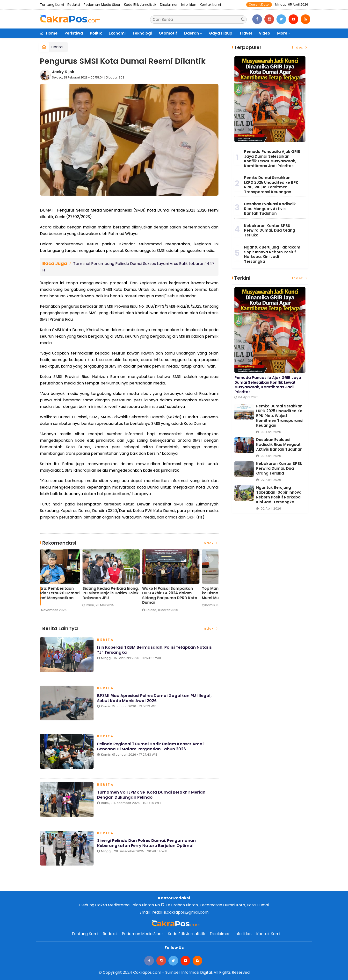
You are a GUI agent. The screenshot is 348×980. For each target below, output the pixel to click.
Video (265, 33)
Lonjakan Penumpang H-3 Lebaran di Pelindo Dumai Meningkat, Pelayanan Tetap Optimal (68, 596)
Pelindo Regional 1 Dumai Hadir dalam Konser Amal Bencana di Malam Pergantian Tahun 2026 (151, 748)
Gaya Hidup (221, 33)
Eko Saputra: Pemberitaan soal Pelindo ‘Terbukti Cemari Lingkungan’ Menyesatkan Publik (128, 596)
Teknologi (142, 33)
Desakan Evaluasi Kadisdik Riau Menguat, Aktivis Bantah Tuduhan (270, 209)
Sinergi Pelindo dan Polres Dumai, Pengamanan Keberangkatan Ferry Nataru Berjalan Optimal (147, 845)
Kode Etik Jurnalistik (140, 5)
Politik (96, 33)
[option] (70, 583)
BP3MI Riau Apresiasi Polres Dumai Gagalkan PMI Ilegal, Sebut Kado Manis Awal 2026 (156, 700)
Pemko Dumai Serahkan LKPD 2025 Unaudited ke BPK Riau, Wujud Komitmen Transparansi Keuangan (271, 185)
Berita (57, 47)
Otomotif (168, 33)
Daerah (192, 33)
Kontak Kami (210, 5)
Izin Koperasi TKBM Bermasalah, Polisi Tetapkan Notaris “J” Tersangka (156, 652)
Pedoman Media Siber (102, 5)
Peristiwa (74, 33)
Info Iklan (189, 5)
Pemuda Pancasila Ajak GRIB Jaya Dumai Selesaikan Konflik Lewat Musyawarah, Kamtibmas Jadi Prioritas (272, 159)
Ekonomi (117, 33)
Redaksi (74, 5)
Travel (246, 33)
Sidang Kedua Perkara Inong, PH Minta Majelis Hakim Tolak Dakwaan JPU (187, 593)
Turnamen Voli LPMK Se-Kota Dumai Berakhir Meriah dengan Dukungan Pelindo (152, 796)
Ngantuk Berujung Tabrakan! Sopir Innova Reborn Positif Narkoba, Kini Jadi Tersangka (272, 254)
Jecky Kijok (63, 72)
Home (49, 33)
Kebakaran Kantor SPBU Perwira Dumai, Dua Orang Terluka (270, 230)
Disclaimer (169, 5)
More (282, 33)
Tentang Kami (52, 5)
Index (211, 543)
